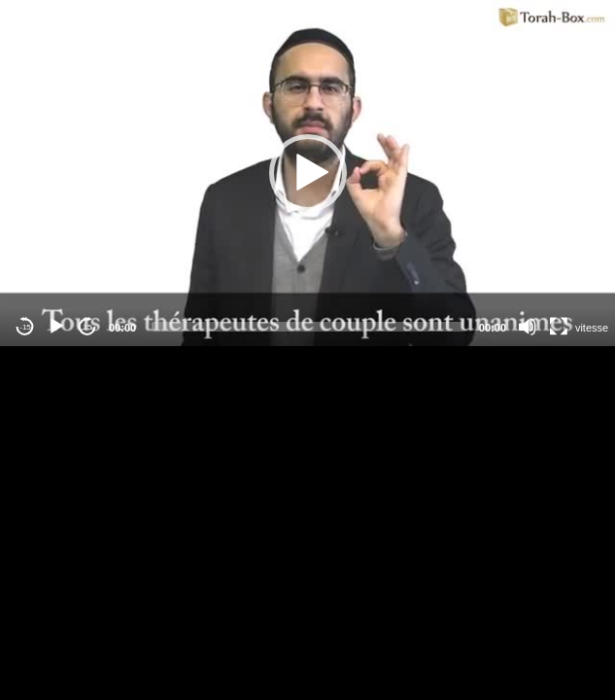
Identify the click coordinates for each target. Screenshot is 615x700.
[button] (308, 173)
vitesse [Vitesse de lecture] (592, 328)
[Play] (56, 327)
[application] (307, 173)
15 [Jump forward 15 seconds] (88, 327)
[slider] (307, 327)
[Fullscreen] (559, 327)
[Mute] (528, 327)
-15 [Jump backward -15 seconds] (25, 327)
